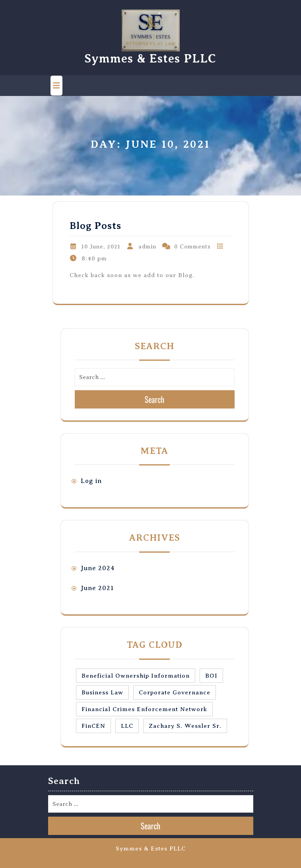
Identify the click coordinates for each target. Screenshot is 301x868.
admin (147, 247)
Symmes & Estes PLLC (150, 59)
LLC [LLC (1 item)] (127, 726)
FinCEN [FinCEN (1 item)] (93, 726)
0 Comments (192, 247)
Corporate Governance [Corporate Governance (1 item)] (175, 692)
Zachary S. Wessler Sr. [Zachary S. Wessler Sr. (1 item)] (185, 726)
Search (155, 399)
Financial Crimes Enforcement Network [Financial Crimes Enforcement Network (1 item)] (144, 709)
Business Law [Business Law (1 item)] (102, 692)
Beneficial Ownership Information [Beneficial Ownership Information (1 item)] (136, 676)
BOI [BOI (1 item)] (211, 676)
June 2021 (97, 588)
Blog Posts (95, 226)
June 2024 (98, 568)
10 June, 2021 (101, 247)
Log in (91, 481)
